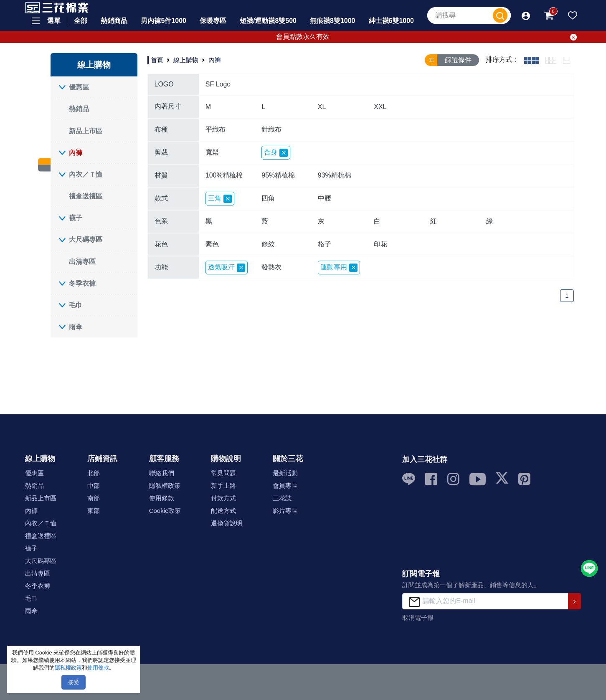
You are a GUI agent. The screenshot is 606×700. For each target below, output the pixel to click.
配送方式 (223, 511)
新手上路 (223, 486)
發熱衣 (271, 267)
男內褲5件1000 (164, 21)
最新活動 (285, 473)
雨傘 (76, 327)
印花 (380, 244)
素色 (212, 244)
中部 (94, 486)
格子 (325, 244)
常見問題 (223, 473)
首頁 (157, 60)
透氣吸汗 (227, 268)
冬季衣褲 (82, 283)
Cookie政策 (165, 511)
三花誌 (282, 498)
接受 (74, 682)
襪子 (76, 218)
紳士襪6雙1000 (392, 21)
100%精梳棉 (224, 175)
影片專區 (285, 511)
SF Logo (218, 84)
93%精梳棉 (335, 175)
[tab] (531, 60)
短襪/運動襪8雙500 (268, 21)
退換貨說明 (227, 523)
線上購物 (186, 60)
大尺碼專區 (86, 240)
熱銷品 (79, 109)
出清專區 (82, 262)
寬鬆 (212, 152)
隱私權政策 (165, 486)
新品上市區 (86, 131)
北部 (94, 473)
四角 (268, 198)
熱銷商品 (114, 21)
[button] (526, 15)
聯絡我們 (162, 473)
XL (322, 107)
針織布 (271, 129)
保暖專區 (213, 21)
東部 (94, 511)
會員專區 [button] (285, 486)
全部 (81, 21)
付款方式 (223, 498)
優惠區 (79, 87)
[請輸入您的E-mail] (485, 601)
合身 (276, 153)
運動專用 (339, 268)
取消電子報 (418, 618)
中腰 (325, 198)
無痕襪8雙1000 (333, 21)
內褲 (76, 153)
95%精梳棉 (278, 175)
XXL (380, 107)
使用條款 (162, 498)
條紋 (268, 244)
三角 (220, 199)
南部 (94, 498)
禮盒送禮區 (86, 196)
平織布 (216, 129)
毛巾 (76, 305)
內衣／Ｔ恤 (86, 174)
